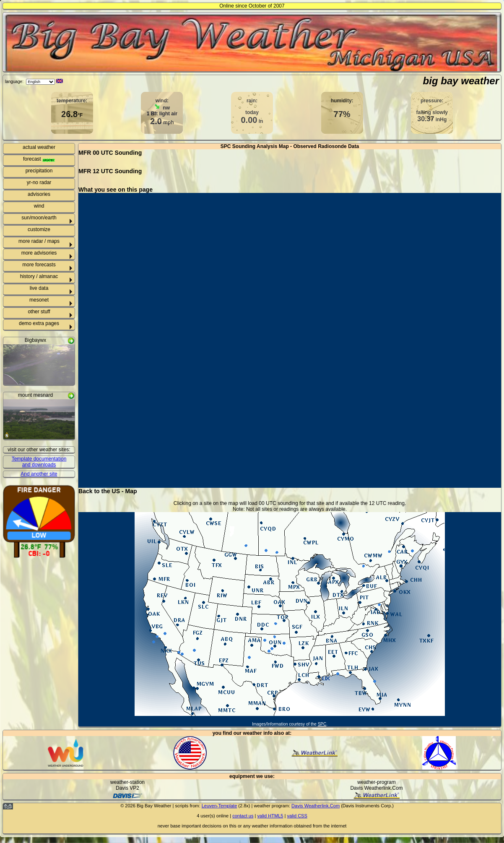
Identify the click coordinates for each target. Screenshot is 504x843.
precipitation (39, 171)
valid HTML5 (270, 816)
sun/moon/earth (39, 218)
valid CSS (297, 816)
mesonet (39, 300)
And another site (39, 474)
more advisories (39, 253)
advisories (39, 194)
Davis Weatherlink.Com (316, 806)
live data (39, 288)
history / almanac (39, 276)
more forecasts (39, 265)
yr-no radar (39, 182)
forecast (39, 159)
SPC (322, 724)
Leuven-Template (220, 806)
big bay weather (461, 81)
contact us (243, 816)
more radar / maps (39, 241)
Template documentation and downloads (39, 462)
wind (39, 206)
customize (39, 229)
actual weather (39, 147)
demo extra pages (39, 323)
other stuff (39, 312)
